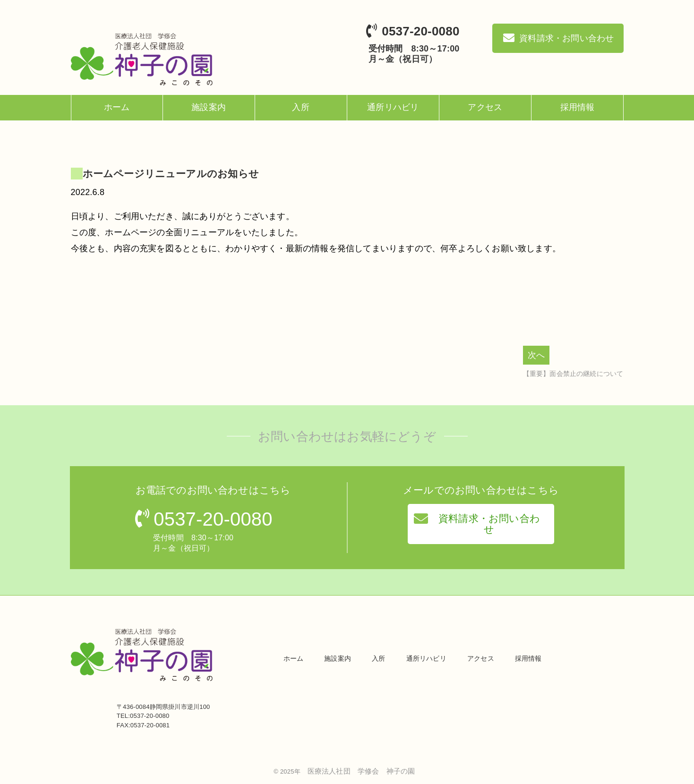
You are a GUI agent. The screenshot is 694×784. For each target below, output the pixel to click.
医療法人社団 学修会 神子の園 (361, 771)
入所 (300, 107)
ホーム (117, 107)
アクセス (485, 107)
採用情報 (578, 107)
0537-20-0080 (420, 31)
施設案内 (209, 107)
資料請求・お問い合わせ (477, 523)
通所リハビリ (393, 107)
